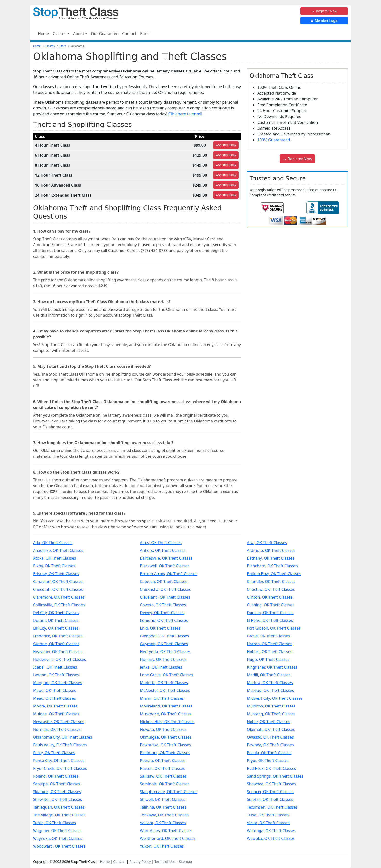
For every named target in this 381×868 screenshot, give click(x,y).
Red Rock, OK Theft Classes (271, 768)
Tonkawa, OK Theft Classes (164, 815)
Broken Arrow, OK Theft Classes (169, 574)
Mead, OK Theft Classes (54, 698)
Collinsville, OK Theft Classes (59, 605)
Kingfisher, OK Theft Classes (272, 667)
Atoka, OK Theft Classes (55, 558)
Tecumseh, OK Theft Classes (272, 807)
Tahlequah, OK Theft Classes (59, 807)
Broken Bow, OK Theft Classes (274, 574)
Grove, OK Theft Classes (268, 636)
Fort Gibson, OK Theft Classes (274, 628)
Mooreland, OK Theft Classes (166, 706)
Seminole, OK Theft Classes (165, 784)
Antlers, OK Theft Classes (163, 550)
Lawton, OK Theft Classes (56, 675)
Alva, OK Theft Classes (267, 543)
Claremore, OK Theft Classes (59, 597)
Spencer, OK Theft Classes (270, 792)
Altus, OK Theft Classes (161, 543)
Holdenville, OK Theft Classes (59, 659)
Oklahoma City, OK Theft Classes (63, 737)
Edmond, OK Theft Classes (164, 620)
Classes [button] (60, 34)
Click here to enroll (185, 114)
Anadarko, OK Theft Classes (58, 550)
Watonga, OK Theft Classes (271, 831)
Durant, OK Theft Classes (56, 620)
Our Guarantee (105, 34)
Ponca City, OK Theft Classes (59, 761)
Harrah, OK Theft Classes (269, 644)
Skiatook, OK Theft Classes (57, 792)
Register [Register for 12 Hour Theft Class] (226, 175)
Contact (129, 34)
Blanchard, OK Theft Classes (272, 566)
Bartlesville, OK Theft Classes (166, 558)
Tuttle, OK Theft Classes (54, 823)
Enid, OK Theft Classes (160, 628)
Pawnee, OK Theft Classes (270, 745)
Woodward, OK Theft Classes (59, 846)
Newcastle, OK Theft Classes (59, 722)
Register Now (324, 11)
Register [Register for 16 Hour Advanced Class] (226, 185)
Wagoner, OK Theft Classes (57, 831)
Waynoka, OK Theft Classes (58, 838)
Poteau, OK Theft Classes (163, 761)
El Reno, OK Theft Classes (270, 620)
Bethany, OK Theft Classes (271, 558)
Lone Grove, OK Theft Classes (167, 675)
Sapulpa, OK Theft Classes (57, 784)
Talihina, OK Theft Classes (163, 807)
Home (43, 34)
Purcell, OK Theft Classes (162, 768)
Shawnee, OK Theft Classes (271, 784)
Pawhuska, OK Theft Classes (165, 745)
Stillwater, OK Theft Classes (57, 799)
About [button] (79, 34)
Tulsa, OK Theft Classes (268, 815)
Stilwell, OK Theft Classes (163, 799)
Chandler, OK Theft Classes (271, 582)
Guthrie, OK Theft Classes (56, 644)
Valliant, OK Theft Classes (163, 823)
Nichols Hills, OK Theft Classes (167, 722)
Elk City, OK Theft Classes (56, 628)
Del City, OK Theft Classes (56, 613)
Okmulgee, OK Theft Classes (166, 737)
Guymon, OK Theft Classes (164, 644)
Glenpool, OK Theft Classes (165, 636)
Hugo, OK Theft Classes (268, 659)
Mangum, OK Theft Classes (58, 683)
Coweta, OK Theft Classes (163, 605)
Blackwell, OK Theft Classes (165, 566)
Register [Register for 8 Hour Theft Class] (226, 165)
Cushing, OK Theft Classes (271, 605)
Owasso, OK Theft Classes (270, 737)
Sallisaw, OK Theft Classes (163, 776)
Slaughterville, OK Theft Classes (169, 792)
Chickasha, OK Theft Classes (165, 589)
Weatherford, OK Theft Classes (168, 838)
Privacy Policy (140, 862)
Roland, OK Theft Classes (56, 776)
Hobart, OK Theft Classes (269, 652)
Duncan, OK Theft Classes (270, 613)
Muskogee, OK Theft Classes (166, 714)
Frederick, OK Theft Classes (58, 636)
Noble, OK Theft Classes (268, 722)
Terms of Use (165, 862)
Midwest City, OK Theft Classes (275, 698)
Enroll (145, 34)
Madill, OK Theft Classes (269, 675)
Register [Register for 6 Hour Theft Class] (226, 155)
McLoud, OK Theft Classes (270, 690)
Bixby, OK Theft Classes (54, 566)
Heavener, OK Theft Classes (58, 652)
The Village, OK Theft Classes (59, 815)
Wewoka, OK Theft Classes (271, 838)
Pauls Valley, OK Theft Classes (60, 745)
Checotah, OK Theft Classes (58, 589)
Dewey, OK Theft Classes (162, 613)
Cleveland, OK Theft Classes (165, 597)
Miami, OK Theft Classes (162, 698)
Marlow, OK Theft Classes (270, 683)
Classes (50, 46)
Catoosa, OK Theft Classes (164, 582)
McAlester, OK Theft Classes (165, 690)
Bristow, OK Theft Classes (56, 574)
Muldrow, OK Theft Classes (271, 706)
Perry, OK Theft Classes (54, 753)
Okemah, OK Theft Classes (271, 729)
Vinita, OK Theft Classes (268, 823)
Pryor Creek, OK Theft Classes (60, 768)
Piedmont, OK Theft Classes (165, 753)
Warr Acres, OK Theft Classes (166, 831)
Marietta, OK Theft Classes (164, 683)
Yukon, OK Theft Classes (162, 846)
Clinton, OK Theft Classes (270, 597)
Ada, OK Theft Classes (53, 543)
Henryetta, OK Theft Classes (165, 652)
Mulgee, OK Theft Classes (56, 714)
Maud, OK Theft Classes (55, 690)
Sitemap (185, 862)
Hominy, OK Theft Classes (163, 659)
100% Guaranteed (274, 140)
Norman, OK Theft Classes (57, 729)
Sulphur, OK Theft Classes (270, 799)
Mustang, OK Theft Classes (271, 714)
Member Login (324, 21)
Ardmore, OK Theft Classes (271, 550)
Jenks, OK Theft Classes (161, 667)
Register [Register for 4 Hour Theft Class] (226, 145)
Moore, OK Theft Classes (55, 706)
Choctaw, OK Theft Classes (271, 589)
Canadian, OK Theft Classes (58, 582)
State (63, 46)
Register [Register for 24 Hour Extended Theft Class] (226, 195)
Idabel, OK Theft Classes (55, 667)
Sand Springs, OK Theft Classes (275, 776)
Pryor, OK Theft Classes (268, 761)
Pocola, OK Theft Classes (269, 753)
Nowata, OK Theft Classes (163, 729)
